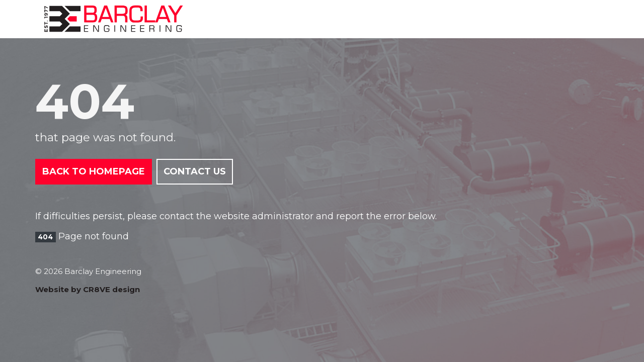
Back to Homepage (94, 171)
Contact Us (195, 171)
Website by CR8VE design (88, 289)
